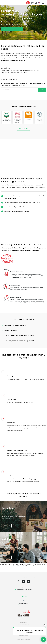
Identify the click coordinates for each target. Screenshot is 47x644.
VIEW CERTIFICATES (24, 587)
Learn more (7, 526)
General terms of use (24, 625)
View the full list (23, 129)
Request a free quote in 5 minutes (12, 29)
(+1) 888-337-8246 (24, 604)
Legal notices (24, 623)
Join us (23, 601)
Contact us (24, 597)
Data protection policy (23, 627)
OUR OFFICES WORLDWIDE (24, 590)
